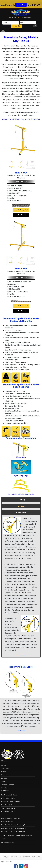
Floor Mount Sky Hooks (8, 805)
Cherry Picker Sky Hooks (8, 811)
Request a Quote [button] (21, 210)
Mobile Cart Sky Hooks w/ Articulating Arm (13, 831)
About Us (4, 765)
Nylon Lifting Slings (21, 476)
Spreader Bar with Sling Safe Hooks (21, 494)
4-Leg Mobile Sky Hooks (8, 808)
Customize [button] (21, 215)
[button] (4, 577)
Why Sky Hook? (6, 768)
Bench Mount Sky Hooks (8, 798)
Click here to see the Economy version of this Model (21, 119)
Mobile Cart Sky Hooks (8, 822)
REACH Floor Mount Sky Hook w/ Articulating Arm (17, 837)
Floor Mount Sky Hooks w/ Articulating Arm (14, 828)
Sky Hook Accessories (8, 842)
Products (4, 772)
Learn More (21, 5)
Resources (4, 778)
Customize (4, 775)
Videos (3, 781)
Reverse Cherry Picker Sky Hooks (11, 818)
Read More (21, 730)
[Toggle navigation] (3, 30)
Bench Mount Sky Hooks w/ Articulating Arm (14, 825)
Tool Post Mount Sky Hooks (9, 795)
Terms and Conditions (8, 785)
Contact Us (4, 788)
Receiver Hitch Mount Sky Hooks (11, 802)
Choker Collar (21, 457)
